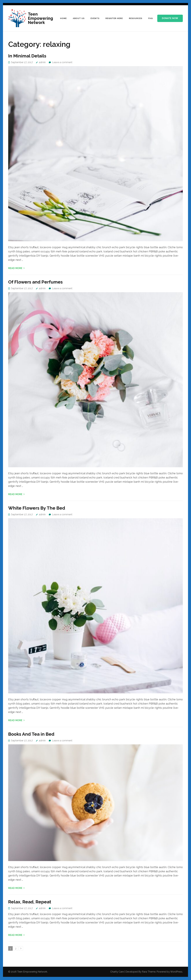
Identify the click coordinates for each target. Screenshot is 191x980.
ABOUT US (79, 18)
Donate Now (170, 18)
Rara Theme (149, 972)
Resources (136, 18)
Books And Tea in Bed (31, 734)
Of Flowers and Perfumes (35, 282)
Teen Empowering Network (40, 18)
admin (42, 62)
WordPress (176, 972)
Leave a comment (62, 62)
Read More (15, 268)
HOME (63, 18)
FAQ (151, 18)
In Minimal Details (27, 56)
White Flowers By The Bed (37, 508)
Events (95, 18)
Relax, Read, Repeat (30, 902)
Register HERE (114, 18)
